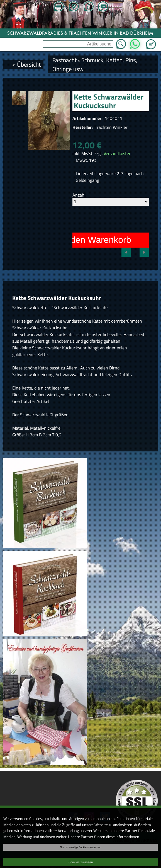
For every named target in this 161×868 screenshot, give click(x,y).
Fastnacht (64, 60)
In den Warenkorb (96, 240)
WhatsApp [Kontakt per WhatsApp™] (135, 42)
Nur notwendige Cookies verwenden (80, 847)
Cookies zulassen (81, 862)
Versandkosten (118, 153)
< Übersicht (26, 64)
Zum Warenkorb (151, 41)
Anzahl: (79, 195)
